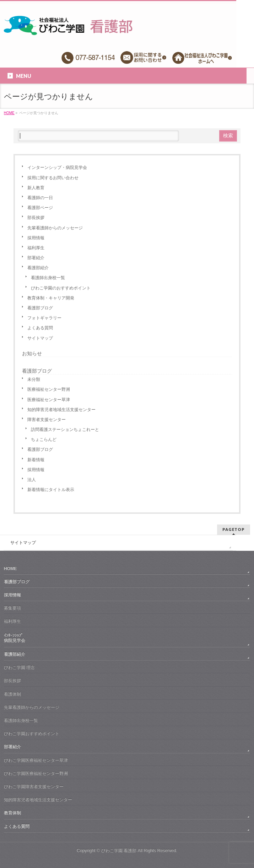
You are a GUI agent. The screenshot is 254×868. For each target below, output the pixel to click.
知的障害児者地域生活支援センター (61, 410)
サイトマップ (40, 338)
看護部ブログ (40, 308)
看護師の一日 (40, 198)
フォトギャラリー (44, 318)
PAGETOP (234, 529)
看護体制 (12, 694)
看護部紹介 (38, 268)
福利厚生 (36, 248)
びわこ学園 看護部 (119, 851)
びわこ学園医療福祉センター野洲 (36, 773)
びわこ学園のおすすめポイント (61, 288)
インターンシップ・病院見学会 (57, 167)
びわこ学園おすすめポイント (32, 734)
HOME (10, 569)
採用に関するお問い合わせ (53, 178)
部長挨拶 (36, 218)
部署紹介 (36, 258)
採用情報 (36, 238)
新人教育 (36, 188)
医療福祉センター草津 (49, 400)
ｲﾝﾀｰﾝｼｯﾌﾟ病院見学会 (15, 638)
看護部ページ (40, 208)
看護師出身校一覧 (48, 278)
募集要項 (12, 608)
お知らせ (32, 353)
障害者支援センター (47, 420)
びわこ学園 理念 (19, 667)
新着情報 (36, 460)
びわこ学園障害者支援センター (34, 787)
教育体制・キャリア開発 (51, 298)
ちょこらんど (44, 440)
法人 (32, 480)
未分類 (34, 379)
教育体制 (12, 813)
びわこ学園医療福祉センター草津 (36, 760)
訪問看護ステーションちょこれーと (65, 430)
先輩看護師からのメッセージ (55, 228)
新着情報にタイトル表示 (51, 490)
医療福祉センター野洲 (49, 389)
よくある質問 (40, 328)
